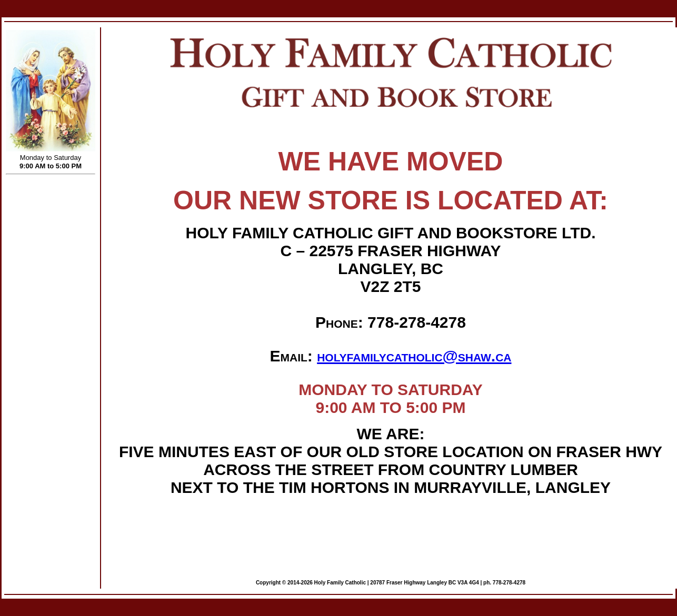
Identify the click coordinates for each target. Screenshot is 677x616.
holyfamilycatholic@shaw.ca (414, 356)
